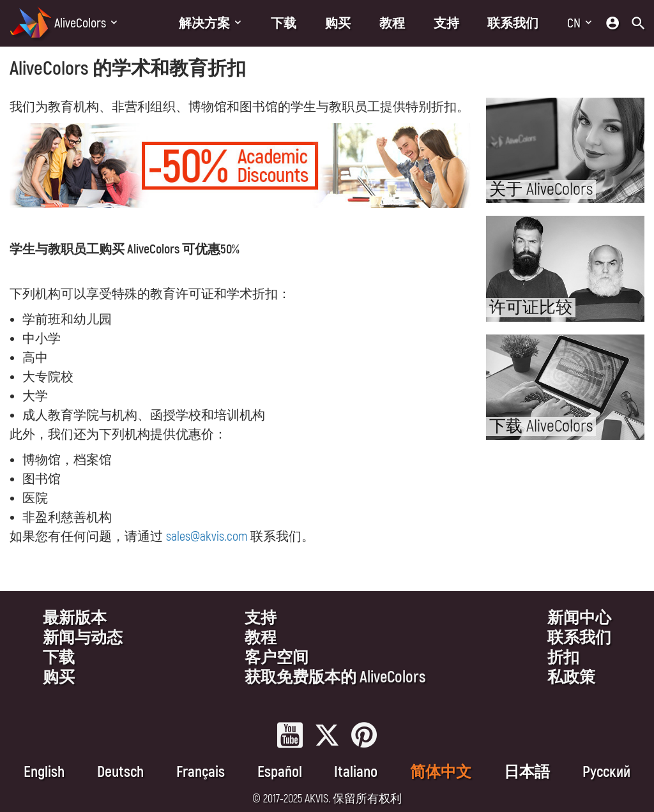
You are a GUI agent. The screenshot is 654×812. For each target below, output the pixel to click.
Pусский (606, 772)
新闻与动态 (83, 638)
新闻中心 (579, 618)
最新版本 (75, 618)
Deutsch (120, 772)
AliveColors (80, 23)
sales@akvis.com (207, 537)
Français (201, 772)
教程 (392, 23)
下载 (284, 23)
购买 (338, 23)
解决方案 (204, 23)
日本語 (527, 772)
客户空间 (277, 658)
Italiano (356, 772)
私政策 (571, 678)
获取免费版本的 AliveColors (335, 678)
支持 (446, 23)
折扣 (563, 658)
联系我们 (513, 23)
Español (280, 772)
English (44, 772)
